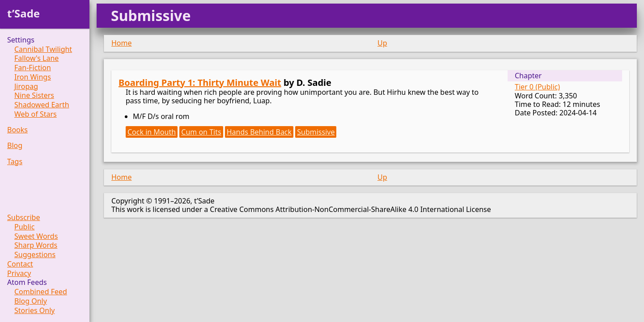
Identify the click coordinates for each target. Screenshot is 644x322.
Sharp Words (36, 245)
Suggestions (35, 255)
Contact (20, 264)
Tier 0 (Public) (537, 87)
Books (17, 130)
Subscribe (23, 218)
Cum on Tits (201, 132)
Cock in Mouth (152, 132)
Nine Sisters (34, 95)
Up (382, 43)
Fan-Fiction (33, 68)
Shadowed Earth (42, 105)
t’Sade (23, 13)
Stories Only (35, 311)
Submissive (316, 132)
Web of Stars (36, 114)
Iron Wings (33, 77)
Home (122, 43)
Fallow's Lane (36, 58)
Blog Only (31, 301)
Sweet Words (36, 236)
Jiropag (26, 87)
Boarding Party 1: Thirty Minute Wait (200, 83)
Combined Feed (41, 292)
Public (24, 227)
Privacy (19, 273)
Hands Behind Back (259, 132)
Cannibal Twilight (43, 49)
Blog (15, 146)
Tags (15, 162)
